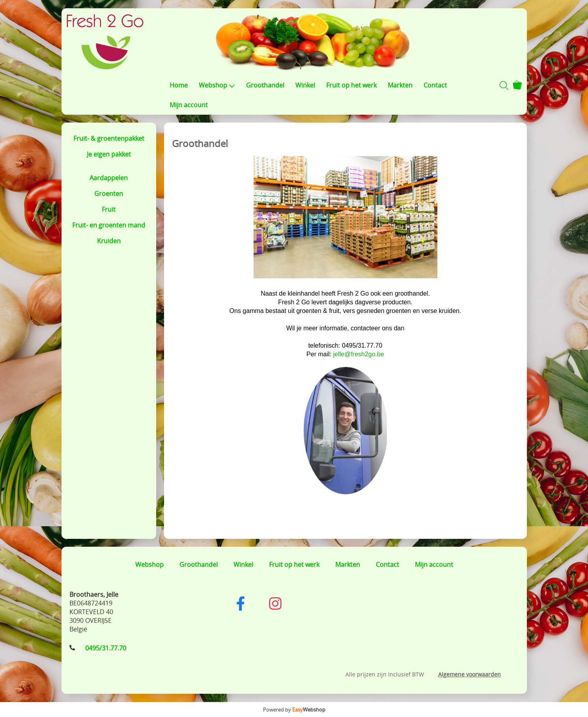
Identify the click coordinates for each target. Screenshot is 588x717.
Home (179, 85)
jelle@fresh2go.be (359, 354)
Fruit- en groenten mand (109, 225)
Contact (435, 85)
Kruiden (109, 241)
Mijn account (189, 105)
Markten (400, 85)
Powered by (294, 710)
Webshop (217, 85)
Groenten (109, 194)
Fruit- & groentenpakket (109, 138)
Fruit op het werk (351, 85)
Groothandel (265, 85)
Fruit (109, 209)
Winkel (305, 85)
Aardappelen (109, 178)
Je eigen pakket (109, 154)
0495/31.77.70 (106, 648)
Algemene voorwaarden (469, 674)
